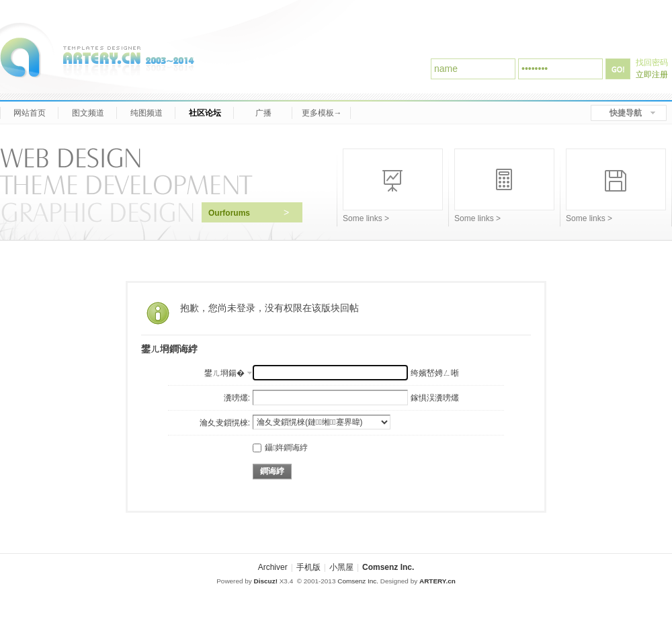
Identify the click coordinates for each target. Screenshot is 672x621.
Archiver (273, 567)
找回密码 (652, 63)
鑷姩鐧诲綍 (280, 448)
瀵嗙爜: (237, 398)
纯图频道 (146, 113)
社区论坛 (205, 113)
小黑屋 (341, 567)
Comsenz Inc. (388, 567)
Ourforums (249, 212)
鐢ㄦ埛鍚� (224, 373)
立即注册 (652, 75)
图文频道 (88, 113)
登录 (618, 69)
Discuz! (266, 581)
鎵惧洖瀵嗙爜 (435, 398)
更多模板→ (322, 113)
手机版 (308, 567)
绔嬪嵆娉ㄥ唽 (435, 373)
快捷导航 (626, 113)
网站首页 (29, 113)
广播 (263, 113)
